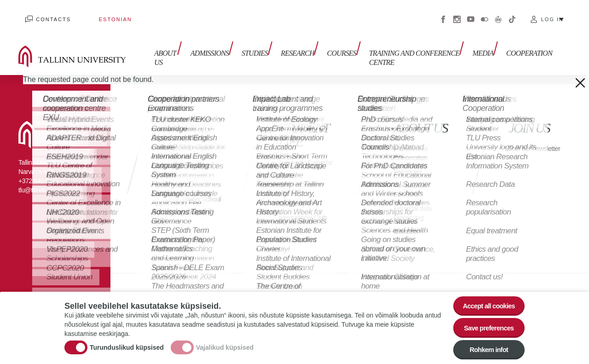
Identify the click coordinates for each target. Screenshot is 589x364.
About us (158, 45)
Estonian (94, 14)
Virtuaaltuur (498, 14)
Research (287, 40)
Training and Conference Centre (397, 45)
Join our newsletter (525, 142)
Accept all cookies (484, 298)
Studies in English (191, 138)
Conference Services (412, 179)
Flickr (485, 14)
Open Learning (187, 152)
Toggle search (575, 46)
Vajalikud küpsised (225, 343)
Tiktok (512, 14)
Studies (248, 40)
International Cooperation (413, 142)
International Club (306, 216)
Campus (292, 188)
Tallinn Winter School (184, 193)
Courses (328, 40)
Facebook (443, 14)
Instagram (457, 14)
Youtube (471, 14)
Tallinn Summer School (188, 170)
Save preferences (485, 323)
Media (486, 40)
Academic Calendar (294, 156)
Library (289, 175)
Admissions (207, 40)
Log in (552, 14)
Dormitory (294, 202)
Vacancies (410, 161)
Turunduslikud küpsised (127, 343)
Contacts (46, 14)
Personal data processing (415, 202)
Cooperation (529, 40)
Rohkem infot (484, 349)
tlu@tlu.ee (32, 179)
